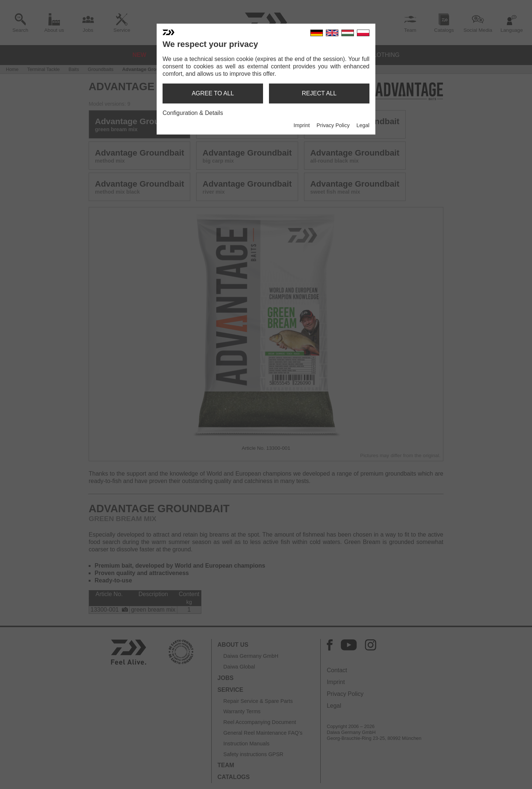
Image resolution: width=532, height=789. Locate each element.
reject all (319, 93)
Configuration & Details (193, 113)
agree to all (213, 93)
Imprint (301, 125)
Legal (363, 125)
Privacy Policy (333, 125)
